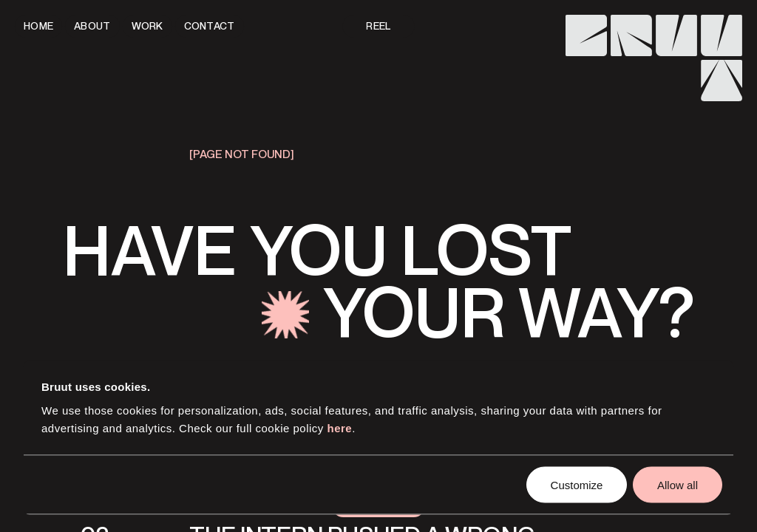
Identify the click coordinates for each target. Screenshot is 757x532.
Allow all (678, 484)
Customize (577, 484)
